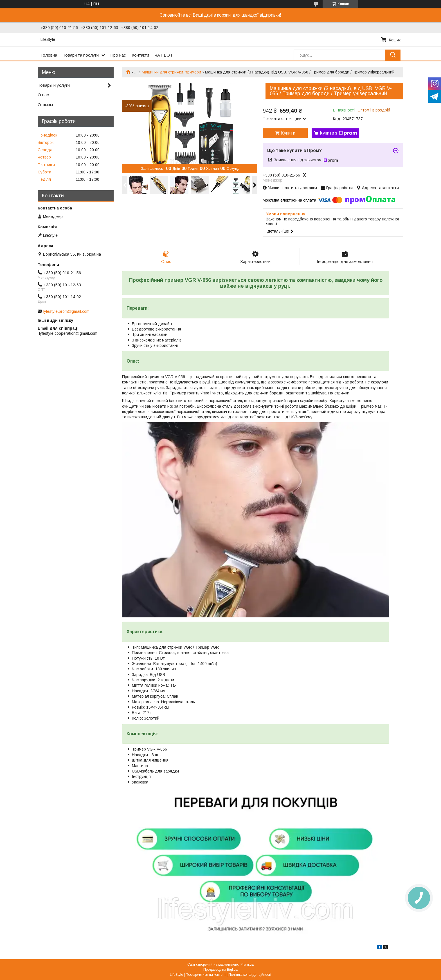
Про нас (118, 55)
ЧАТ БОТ (164, 55)
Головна (49, 55)
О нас (43, 95)
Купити (288, 133)
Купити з (338, 133)
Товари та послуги (81, 55)
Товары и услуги (54, 85)
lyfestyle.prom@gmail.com (66, 311)
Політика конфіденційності (250, 975)
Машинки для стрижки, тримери (171, 72)
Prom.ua (247, 965)
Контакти (140, 55)
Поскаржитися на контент (206, 975)
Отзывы (45, 105)
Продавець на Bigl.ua (220, 970)
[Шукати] (393, 55)
